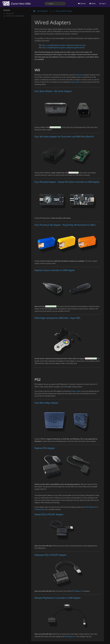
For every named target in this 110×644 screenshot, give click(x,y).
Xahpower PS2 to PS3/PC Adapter (51, 555)
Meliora (22, 16)
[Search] (47, 4)
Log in (103, 3)
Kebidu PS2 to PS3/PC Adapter (49, 514)
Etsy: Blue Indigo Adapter (46, 403)
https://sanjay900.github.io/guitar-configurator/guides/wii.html (63, 48)
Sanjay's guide (75, 82)
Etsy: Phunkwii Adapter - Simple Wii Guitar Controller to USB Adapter (67, 182)
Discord (82, 3)
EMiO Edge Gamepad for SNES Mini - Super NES (57, 318)
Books (92, 3)
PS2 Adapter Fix (77, 591)
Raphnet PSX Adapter (45, 448)
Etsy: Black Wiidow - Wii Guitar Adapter (53, 91)
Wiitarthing (79, 75)
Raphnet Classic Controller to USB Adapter (55, 270)
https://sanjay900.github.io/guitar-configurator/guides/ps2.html (64, 45)
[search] (55, 4)
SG (96, 384)
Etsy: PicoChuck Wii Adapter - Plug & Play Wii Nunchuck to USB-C (65, 225)
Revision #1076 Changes (64, 11)
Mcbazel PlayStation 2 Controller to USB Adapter (58, 598)
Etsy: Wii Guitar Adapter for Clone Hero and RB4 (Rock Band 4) (64, 137)
